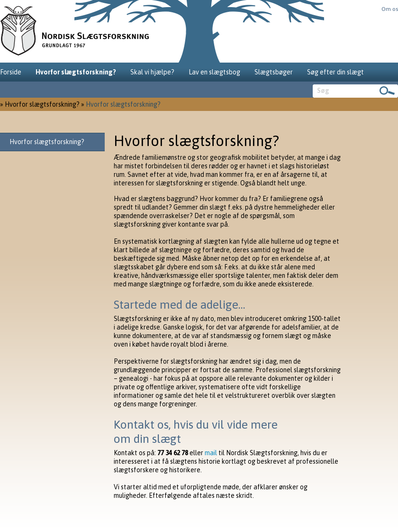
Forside (11, 72)
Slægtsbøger (274, 72)
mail (211, 453)
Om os (390, 9)
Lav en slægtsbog (214, 72)
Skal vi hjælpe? (152, 72)
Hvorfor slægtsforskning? (76, 72)
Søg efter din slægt (335, 72)
